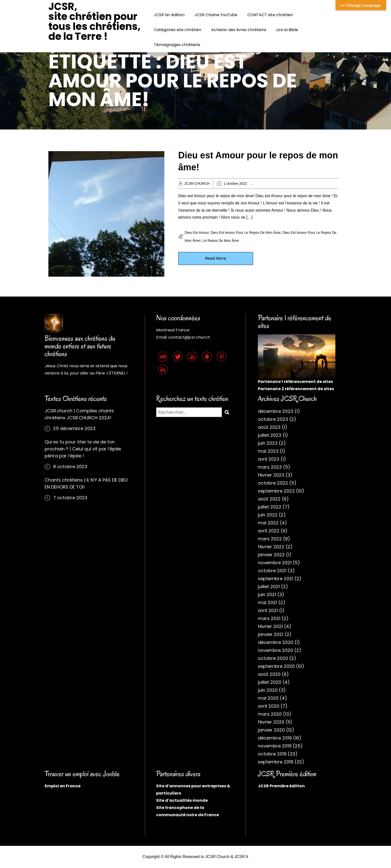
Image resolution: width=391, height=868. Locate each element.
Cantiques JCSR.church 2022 (327, 184)
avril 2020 (269, 706)
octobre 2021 (272, 571)
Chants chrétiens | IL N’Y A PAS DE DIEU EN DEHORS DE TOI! (86, 483)
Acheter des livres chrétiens (239, 30)
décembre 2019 (275, 738)
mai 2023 (268, 451)
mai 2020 (268, 698)
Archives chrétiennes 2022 (282, 184)
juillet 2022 (270, 507)
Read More (216, 258)
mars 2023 (270, 467)
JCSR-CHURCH (197, 184)
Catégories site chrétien (178, 30)
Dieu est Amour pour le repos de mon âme (246, 233)
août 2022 (269, 499)
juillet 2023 (270, 435)
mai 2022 (268, 523)
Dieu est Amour (197, 233)
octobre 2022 (273, 483)
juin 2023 (268, 443)
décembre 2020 (276, 642)
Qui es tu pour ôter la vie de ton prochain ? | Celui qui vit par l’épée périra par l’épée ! (83, 449)
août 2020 (269, 674)
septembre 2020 (276, 666)
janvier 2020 (271, 730)
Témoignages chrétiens (177, 45)
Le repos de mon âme (221, 241)
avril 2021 (268, 610)
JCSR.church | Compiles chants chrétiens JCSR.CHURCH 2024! (79, 414)
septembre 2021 (276, 579)
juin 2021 (267, 594)
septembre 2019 (276, 762)
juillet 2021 (269, 587)
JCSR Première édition (281, 786)
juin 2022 (268, 515)
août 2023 (269, 427)
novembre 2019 (275, 746)
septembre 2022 (276, 491)
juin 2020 (268, 690)
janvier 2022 (271, 555)
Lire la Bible (287, 30)
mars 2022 (270, 539)
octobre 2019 (272, 754)
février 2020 (271, 722)
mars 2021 (269, 618)
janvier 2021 (271, 634)
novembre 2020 (275, 650)
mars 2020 (270, 714)
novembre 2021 (275, 563)
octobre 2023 (273, 419)
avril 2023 (269, 459)
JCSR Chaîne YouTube (216, 15)
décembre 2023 (276, 411)
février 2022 (271, 547)
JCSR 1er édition (169, 15)
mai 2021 (267, 602)
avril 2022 (269, 531)
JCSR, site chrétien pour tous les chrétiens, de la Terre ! (94, 21)
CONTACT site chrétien (270, 15)
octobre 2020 (273, 658)
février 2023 (271, 475)
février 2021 (270, 626)
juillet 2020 (270, 682)
